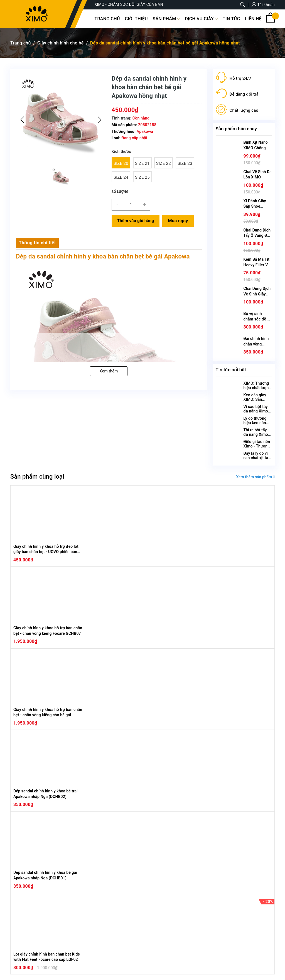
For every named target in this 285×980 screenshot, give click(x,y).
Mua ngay (178, 221)
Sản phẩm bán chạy (236, 129)
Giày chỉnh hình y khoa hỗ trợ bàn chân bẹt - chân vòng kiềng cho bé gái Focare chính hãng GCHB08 (48, 715)
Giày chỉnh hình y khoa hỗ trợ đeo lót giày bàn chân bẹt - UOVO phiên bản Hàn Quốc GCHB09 (46, 552)
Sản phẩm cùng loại (37, 477)
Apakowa (145, 131)
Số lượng (120, 192)
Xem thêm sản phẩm (255, 477)
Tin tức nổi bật (231, 370)
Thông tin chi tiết (37, 243)
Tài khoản (263, 5)
